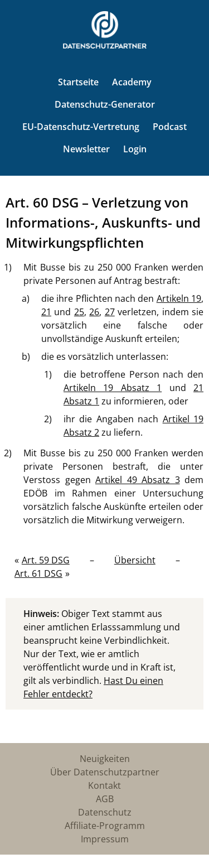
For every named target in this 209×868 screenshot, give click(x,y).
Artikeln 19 (179, 298)
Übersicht (135, 560)
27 (110, 312)
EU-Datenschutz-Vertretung (81, 127)
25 (79, 312)
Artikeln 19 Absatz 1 (113, 388)
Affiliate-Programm (105, 826)
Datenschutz (105, 812)
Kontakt (104, 785)
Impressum (105, 839)
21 (46, 312)
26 (94, 312)
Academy (132, 82)
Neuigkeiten (105, 759)
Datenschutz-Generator (105, 104)
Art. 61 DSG (38, 573)
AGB (105, 799)
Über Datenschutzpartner (105, 772)
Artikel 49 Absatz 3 (138, 480)
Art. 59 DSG (46, 560)
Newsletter (86, 149)
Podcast (170, 127)
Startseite (78, 82)
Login (135, 149)
